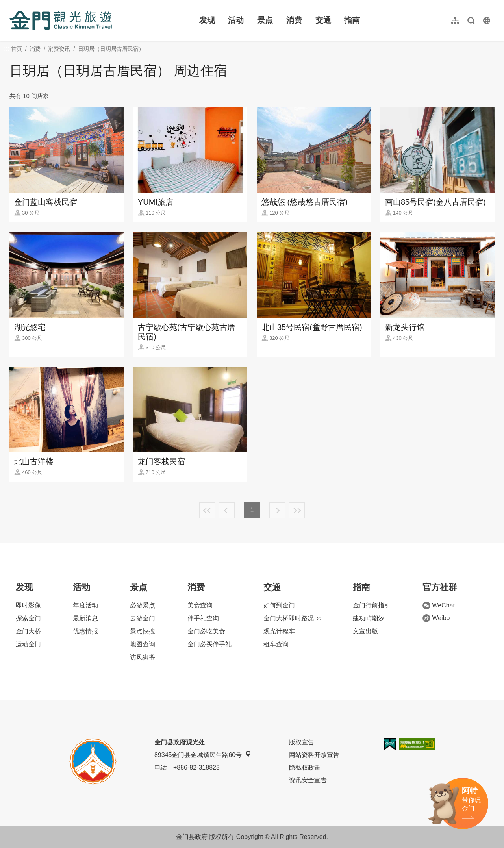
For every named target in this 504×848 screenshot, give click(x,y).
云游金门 (143, 618)
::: (12, 5)
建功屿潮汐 (369, 618)
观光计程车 (279, 631)
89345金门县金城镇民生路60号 (203, 754)
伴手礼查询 (203, 618)
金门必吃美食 (206, 631)
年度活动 (85, 605)
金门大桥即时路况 (292, 618)
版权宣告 (302, 742)
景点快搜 (143, 631)
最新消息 (85, 618)
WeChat (439, 605)
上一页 (227, 510)
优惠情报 (85, 631)
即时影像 (28, 605)
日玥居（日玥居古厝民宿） (111, 49)
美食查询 (200, 605)
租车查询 (276, 644)
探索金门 (28, 618)
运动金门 (28, 644)
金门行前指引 (372, 605)
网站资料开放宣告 (314, 755)
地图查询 (143, 644)
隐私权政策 (305, 767)
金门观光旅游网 (61, 20)
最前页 (207, 510)
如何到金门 (279, 605)
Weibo (436, 618)
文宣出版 (365, 631)
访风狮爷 (143, 657)
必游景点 (143, 605)
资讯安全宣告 (308, 780)
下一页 (277, 510)
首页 (17, 49)
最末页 (297, 510)
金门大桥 (28, 631)
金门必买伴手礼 (209, 644)
